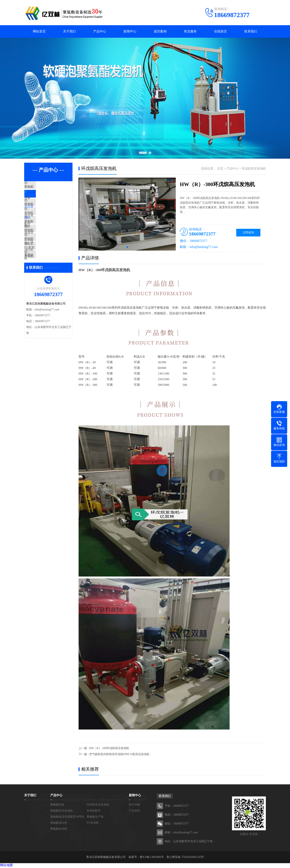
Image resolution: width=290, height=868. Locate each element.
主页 (220, 169)
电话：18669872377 (177, 815)
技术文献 (135, 805)
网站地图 (6, 866)
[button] (127, 248)
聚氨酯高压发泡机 (46, 212)
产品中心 (100, 32)
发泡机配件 (41, 224)
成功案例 (160, 32)
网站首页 (39, 32)
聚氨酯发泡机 (43, 283)
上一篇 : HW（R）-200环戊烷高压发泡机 (104, 749)
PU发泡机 (40, 271)
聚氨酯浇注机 (43, 259)
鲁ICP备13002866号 (152, 858)
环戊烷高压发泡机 (46, 200)
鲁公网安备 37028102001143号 (185, 858)
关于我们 (69, 32)
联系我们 (251, 32)
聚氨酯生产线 (43, 247)
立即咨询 (248, 233)
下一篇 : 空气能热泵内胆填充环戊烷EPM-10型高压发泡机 (114, 755)
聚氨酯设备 (41, 188)
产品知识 (135, 811)
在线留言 (221, 32)
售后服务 (190, 32)
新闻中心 (130, 32)
